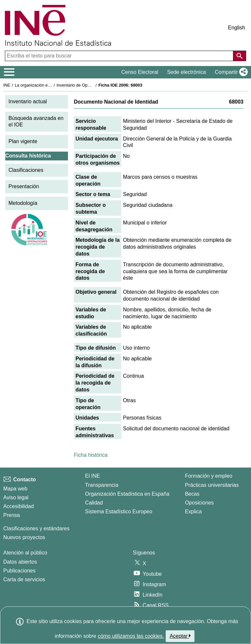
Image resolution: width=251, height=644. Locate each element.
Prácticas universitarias (212, 485)
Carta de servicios (24, 579)
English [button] (237, 28)
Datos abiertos (20, 562)
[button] (230, 72)
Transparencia (102, 485)
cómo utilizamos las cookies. (131, 636)
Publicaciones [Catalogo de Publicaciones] (19, 571)
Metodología (23, 203)
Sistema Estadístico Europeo (118, 512)
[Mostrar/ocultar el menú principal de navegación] (9, 72)
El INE (92, 476)
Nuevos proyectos (24, 537)
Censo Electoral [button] (140, 72)
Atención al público (25, 553)
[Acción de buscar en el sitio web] (240, 56)
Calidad (94, 503)
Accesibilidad (18, 506)
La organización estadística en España (51, 85)
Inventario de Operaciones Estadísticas (93, 85)
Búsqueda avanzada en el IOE (36, 122)
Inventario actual (28, 101)
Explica (193, 512)
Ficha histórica (91, 455)
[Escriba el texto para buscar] (120, 56)
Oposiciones (199, 503)
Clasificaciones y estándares (36, 528)
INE (7, 85)
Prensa (12, 515)
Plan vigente (23, 141)
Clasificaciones (26, 170)
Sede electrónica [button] (186, 72)
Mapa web (15, 489)
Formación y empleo (209, 476)
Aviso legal (16, 497)
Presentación (24, 186)
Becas (192, 494)
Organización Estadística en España (127, 494)
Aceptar (180, 636)
